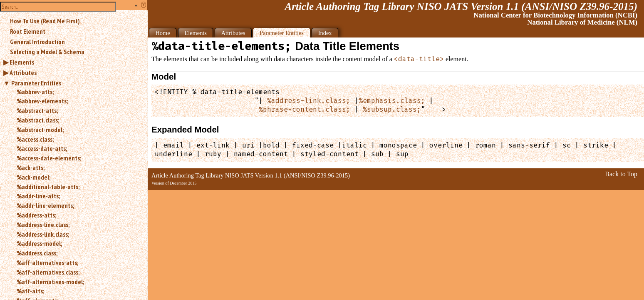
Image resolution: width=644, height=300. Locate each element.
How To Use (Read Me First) (45, 21)
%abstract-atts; (37, 110)
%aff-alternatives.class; (48, 272)
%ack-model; (33, 177)
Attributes (23, 72)
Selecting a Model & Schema (47, 52)
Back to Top (621, 174)
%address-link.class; (43, 234)
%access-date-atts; (42, 148)
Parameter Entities (36, 83)
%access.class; (35, 139)
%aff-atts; (30, 291)
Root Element (28, 31)
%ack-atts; (31, 167)
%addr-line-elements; (45, 205)
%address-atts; (36, 215)
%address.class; (37, 253)
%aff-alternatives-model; (50, 282)
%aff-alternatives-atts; (47, 262)
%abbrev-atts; (35, 92)
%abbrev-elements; (42, 101)
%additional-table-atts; (48, 187)
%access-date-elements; (49, 158)
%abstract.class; (38, 120)
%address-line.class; (43, 225)
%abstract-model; (40, 130)
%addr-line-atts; (38, 196)
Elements (22, 62)
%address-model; (39, 243)
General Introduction (37, 42)
